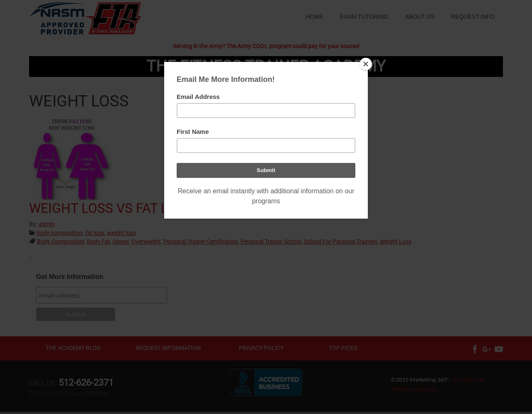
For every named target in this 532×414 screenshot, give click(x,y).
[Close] (366, 64)
